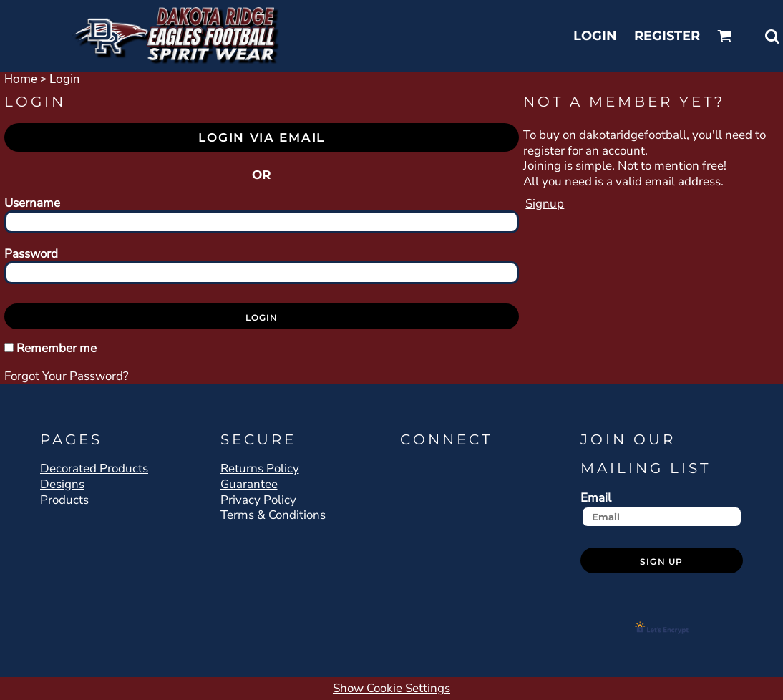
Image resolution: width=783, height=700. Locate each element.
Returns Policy (260, 468)
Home (21, 79)
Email (596, 497)
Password (31, 253)
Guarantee (249, 484)
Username (32, 203)
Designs (62, 484)
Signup (545, 204)
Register (667, 36)
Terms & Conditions (273, 515)
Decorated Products (94, 468)
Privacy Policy (258, 500)
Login (595, 36)
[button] (725, 36)
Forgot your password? (67, 376)
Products (64, 500)
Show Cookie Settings (391, 688)
